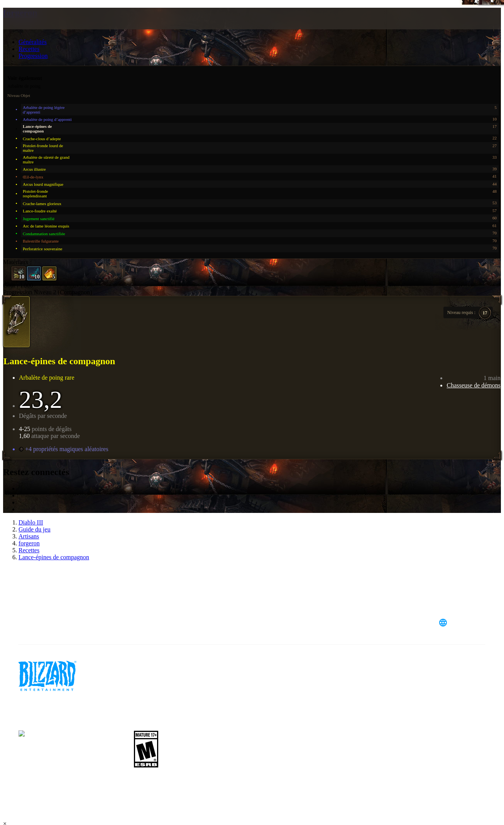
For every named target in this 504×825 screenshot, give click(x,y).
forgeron (20, 13)
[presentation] (33, 28)
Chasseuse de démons (474, 385)
